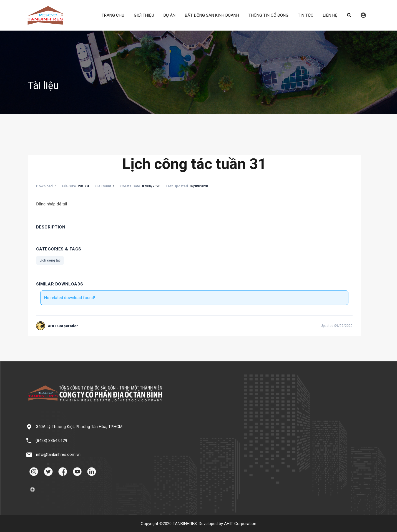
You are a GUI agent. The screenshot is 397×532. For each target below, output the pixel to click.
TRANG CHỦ (113, 15)
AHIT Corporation (240, 524)
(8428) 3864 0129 (51, 441)
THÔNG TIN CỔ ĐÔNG (268, 15)
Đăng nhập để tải (51, 204)
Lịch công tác (50, 260)
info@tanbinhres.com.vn (58, 454)
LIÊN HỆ (330, 15)
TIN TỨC (306, 15)
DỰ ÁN (169, 15)
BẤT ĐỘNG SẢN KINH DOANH (212, 15)
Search (349, 15)
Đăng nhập (363, 15)
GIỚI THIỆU (144, 15)
